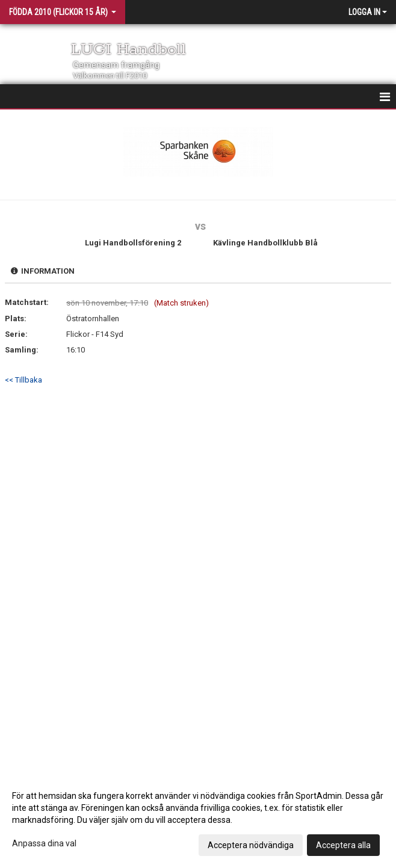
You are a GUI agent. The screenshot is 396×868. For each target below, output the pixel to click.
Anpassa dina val (44, 843)
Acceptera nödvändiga (251, 845)
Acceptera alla (343, 845)
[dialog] (198, 820)
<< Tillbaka (23, 380)
